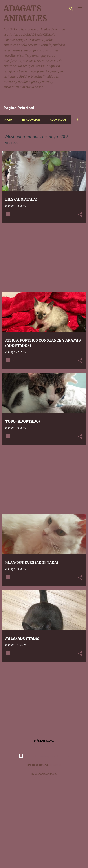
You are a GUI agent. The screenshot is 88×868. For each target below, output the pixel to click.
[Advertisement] (44, 257)
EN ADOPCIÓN (31, 119)
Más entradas (44, 741)
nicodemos (55, 765)
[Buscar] (71, 9)
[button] (80, 215)
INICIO (8, 119)
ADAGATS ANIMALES (25, 13)
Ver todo (12, 143)
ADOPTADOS (58, 119)
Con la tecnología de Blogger (44, 756)
